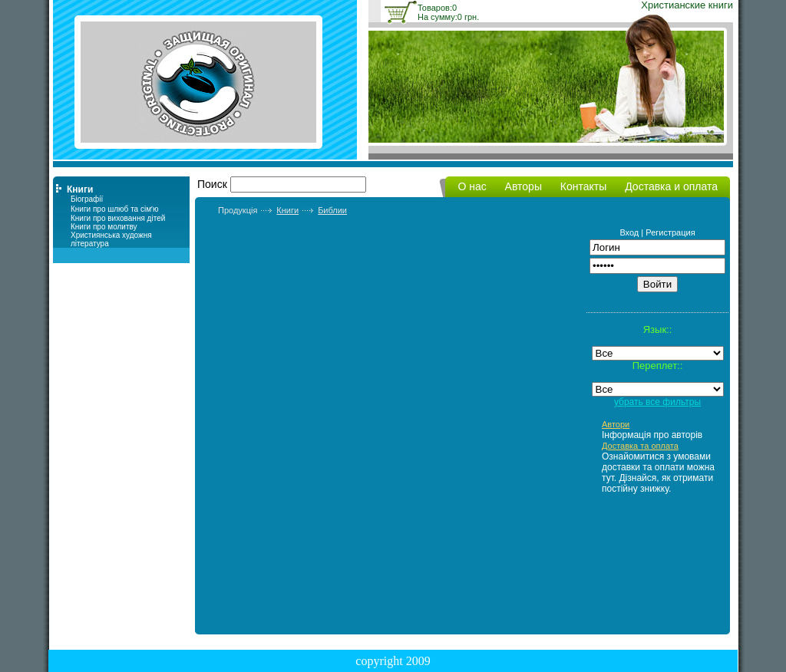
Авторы (523, 186)
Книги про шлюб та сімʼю (115, 209)
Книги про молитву (104, 227)
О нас (472, 186)
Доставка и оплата (671, 186)
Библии (332, 210)
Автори (616, 424)
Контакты (583, 186)
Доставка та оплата (640, 446)
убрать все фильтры (657, 402)
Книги (287, 210)
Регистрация (670, 232)
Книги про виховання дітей (118, 218)
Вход (629, 232)
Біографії (87, 199)
